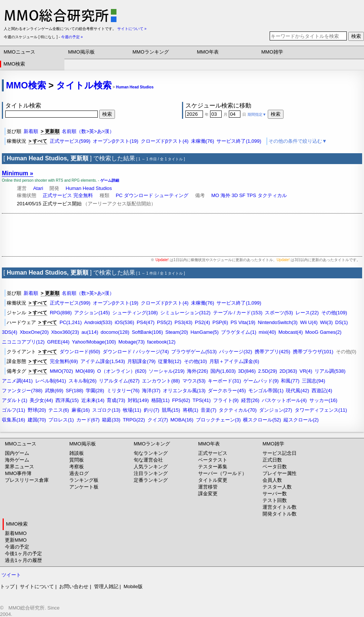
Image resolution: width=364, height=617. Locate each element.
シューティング (171, 195)
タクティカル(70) (238, 410)
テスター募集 (213, 467)
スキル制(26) (83, 381)
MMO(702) (61, 371)
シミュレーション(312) (185, 313)
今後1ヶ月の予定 (23, 554)
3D (235, 195)
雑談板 (77, 453)
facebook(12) (161, 342)
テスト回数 (275, 500)
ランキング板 (84, 480)
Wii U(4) (309, 322)
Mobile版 (133, 586)
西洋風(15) (67, 400)
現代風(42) (297, 391)
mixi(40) (267, 332)
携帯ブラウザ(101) (313, 352)
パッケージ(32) (236, 352)
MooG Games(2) (323, 332)
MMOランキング (151, 52)
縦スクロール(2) (301, 420)
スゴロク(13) (106, 410)
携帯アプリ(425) (272, 352)
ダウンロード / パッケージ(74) (136, 352)
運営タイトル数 (280, 507)
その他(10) (195, 361)
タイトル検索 (84, 85)
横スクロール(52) (262, 420)
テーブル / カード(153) (238, 313)
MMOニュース (19, 52)
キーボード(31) (224, 381)
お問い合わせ (74, 586)
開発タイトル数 (280, 514)
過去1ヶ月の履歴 (23, 560)
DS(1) (342, 322)
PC (119, 195)
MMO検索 (14, 64)
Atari (38, 188)
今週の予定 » (72, 37)
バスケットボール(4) (284, 400)
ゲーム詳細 (110, 180)
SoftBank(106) (147, 332)
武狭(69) (54, 391)
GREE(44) (58, 342)
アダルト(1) (15, 400)
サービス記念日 (280, 453)
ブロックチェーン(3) (218, 420)
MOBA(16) (182, 420)
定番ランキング (151, 480)
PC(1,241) (71, 322)
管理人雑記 (106, 586)
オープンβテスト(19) (116, 141)
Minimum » (18, 173)
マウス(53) (194, 381)
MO (215, 195)
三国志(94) (313, 381)
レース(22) (307, 313)
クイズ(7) (158, 420)
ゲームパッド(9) (261, 381)
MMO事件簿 (18, 473)
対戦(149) (138, 400)
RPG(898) (61, 313)
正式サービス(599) (70, 141)
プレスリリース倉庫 (27, 480)
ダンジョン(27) (276, 410)
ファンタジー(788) (22, 391)
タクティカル (272, 195)
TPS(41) (201, 400)
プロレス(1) (61, 420)
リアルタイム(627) (119, 381)
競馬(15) (171, 410)
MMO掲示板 (81, 52)
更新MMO (16, 540)
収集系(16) (13, 420)
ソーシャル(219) (166, 371)
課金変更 (208, 494)
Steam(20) (177, 332)
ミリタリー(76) (123, 391)
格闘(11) (160, 400)
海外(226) (197, 371)
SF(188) (74, 391)
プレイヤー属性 (280, 473)
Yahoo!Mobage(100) (94, 342)
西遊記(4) (322, 391)
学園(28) (95, 391)
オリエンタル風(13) (184, 391)
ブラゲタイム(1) (239, 332)
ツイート (11, 575)
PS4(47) (146, 322)
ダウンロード (139, 195)
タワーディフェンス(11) (321, 410)
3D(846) (247, 371)
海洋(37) (151, 391)
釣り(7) (152, 410)
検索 (356, 36)
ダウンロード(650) (80, 352)
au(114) (90, 332)
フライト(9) (226, 400)
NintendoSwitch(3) (277, 322)
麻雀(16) (81, 410)
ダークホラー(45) (227, 391)
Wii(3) (327, 322)
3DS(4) (10, 332)
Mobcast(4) (290, 332)
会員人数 (272, 480)
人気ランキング (151, 467)
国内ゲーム (17, 453)
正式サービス (57, 195)
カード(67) (88, 420)
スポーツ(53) (279, 313)
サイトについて (37, 586)
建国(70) (37, 420)
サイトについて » (132, 29)
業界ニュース (19, 467)
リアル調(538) (330, 371)
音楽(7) (209, 410)
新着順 (31, 131)
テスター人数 (277, 487)
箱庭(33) (111, 420)
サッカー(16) (323, 400)
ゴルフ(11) (13, 410)
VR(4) (306, 371)
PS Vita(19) (243, 322)
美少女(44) (41, 400)
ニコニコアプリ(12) (23, 342)
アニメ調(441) (17, 381)
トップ (7, 586)
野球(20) (37, 410)
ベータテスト (213, 460)
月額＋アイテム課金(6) (234, 361)
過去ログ (79, 473)
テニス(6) (59, 410)
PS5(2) (164, 322)
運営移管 (208, 487)
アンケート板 (84, 487)
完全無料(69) (64, 361)
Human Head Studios (135, 87)
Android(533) (98, 322)
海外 (225, 195)
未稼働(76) (203, 141)
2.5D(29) (268, 371)
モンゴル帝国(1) (266, 391)
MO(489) (85, 371)
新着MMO (16, 533)
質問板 (77, 460)
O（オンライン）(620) (122, 371)
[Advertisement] (182, 235)
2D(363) (288, 371)
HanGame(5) (205, 332)
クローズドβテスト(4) (165, 141)
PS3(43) (183, 322)
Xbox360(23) (65, 332)
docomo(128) (115, 332)
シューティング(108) (135, 313)
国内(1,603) (223, 371)
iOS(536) (124, 322)
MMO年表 (208, 52)
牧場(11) (132, 410)
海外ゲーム (17, 460)
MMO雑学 (272, 52)
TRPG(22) (134, 420)
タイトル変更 (213, 480)
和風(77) (290, 381)
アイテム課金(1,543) (103, 361)
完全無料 (83, 195)
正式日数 (272, 460)
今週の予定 (17, 547)
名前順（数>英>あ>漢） (88, 131)
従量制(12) (170, 361)
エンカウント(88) (161, 381)
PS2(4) (202, 322)
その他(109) (334, 313)
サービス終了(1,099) (239, 141)
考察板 (77, 467)
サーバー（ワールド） (222, 473)
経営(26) (250, 400)
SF (242, 195)
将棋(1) (191, 410)
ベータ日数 (275, 467)
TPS (251, 195)
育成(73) (116, 400)
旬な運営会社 (148, 460)
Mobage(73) (131, 342)
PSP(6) (220, 322)
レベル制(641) (51, 381)
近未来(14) (93, 400)
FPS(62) (181, 400)
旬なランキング (151, 453)
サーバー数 (275, 494)
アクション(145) (92, 313)
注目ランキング (151, 473)
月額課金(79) (141, 361)
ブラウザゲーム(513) (194, 352)
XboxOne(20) (34, 332)
